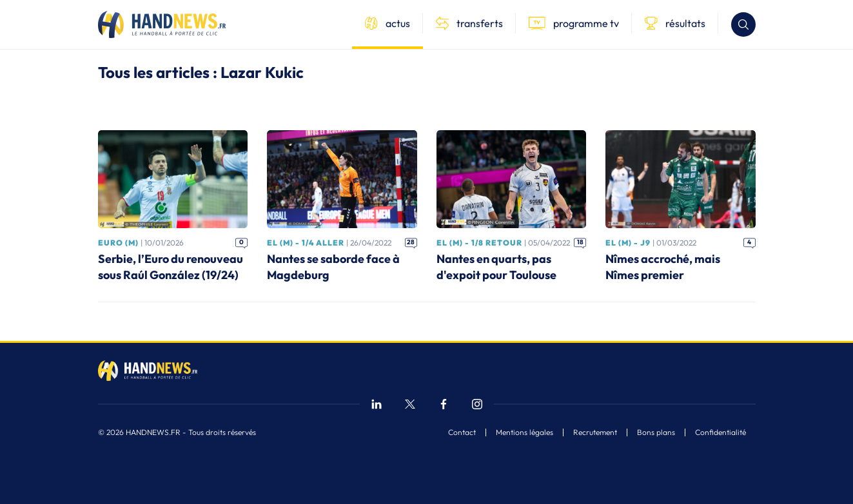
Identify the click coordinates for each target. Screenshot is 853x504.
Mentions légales (525, 432)
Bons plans (656, 432)
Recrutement (595, 432)
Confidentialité (721, 432)
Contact (462, 432)
